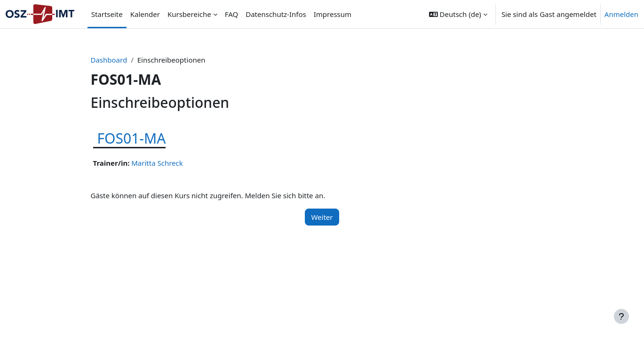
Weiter (322, 217)
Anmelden (621, 14)
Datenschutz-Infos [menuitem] (276, 14)
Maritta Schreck (157, 163)
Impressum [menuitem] (333, 14)
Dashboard (109, 60)
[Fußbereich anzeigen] (621, 316)
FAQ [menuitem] (232, 14)
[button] (458, 14)
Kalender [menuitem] (145, 14)
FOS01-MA (132, 138)
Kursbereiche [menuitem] (189, 14)
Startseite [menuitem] (107, 14)
